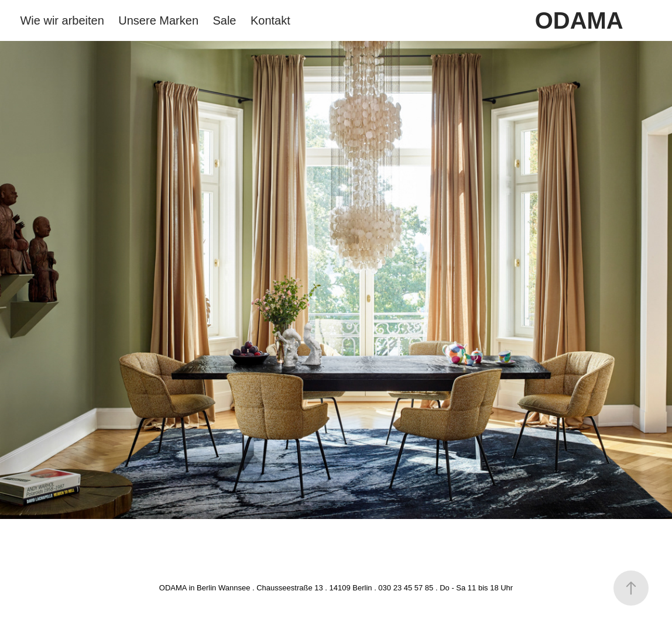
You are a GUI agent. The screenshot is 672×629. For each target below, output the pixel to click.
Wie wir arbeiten (62, 20)
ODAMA (579, 20)
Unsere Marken (158, 20)
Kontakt (270, 20)
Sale (224, 20)
